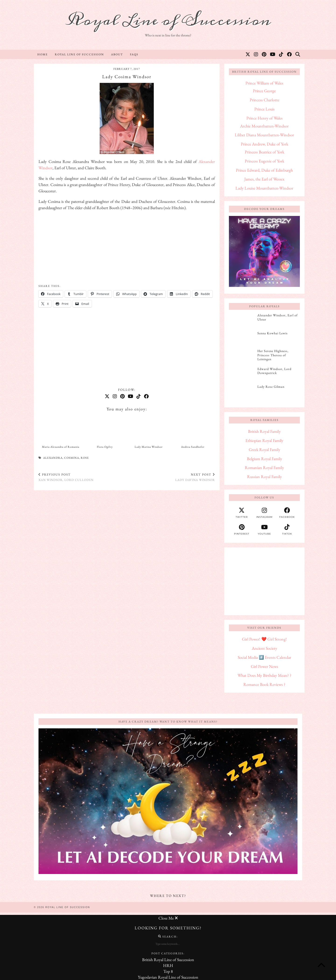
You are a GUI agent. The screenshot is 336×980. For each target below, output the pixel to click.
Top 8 (168, 971)
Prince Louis (264, 109)
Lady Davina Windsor (195, 477)
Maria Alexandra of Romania (61, 447)
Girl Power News (264, 666)
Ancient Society (264, 648)
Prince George (264, 91)
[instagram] (264, 513)
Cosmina (72, 458)
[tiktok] (287, 530)
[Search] (298, 54)
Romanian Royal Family (264, 467)
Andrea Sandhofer (193, 447)
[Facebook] (290, 54)
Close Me (168, 918)
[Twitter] (248, 54)
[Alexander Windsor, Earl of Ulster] (242, 321)
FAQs (134, 54)
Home (43, 54)
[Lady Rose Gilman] (242, 392)
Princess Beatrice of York (264, 152)
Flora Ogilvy (105, 447)
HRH (168, 965)
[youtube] (264, 530)
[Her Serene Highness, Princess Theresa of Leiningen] (242, 356)
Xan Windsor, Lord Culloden (66, 477)
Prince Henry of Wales (264, 118)
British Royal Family (264, 431)
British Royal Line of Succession (168, 960)
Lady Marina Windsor (149, 447)
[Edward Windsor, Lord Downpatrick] (242, 374)
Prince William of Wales (264, 83)
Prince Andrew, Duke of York (264, 144)
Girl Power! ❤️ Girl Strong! (264, 639)
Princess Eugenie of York (264, 161)
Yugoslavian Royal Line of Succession (168, 977)
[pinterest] (242, 530)
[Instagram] (256, 54)
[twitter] (242, 513)
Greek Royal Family (264, 449)
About (117, 54)
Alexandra (53, 458)
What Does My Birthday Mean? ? (264, 675)
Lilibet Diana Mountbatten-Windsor (264, 135)
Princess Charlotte (264, 100)
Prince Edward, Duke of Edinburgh (264, 170)
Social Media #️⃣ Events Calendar (264, 657)
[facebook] (287, 513)
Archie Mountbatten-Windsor (264, 126)
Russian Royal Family (264, 477)
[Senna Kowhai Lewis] (242, 338)
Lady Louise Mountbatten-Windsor (264, 188)
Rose (85, 458)
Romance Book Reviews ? (264, 684)
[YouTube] (273, 54)
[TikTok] (281, 54)
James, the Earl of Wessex (264, 179)
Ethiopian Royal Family (264, 440)
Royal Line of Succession (168, 20)
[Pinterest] (264, 54)
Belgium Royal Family (264, 459)
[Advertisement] (127, 248)
